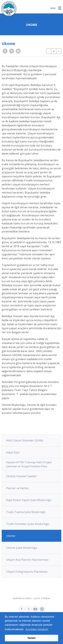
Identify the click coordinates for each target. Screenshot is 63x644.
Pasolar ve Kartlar (17, 488)
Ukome (11, 536)
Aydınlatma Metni (22, 598)
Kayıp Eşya (13, 452)
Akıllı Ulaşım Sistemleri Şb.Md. (25, 440)
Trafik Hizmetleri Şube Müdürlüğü (28, 524)
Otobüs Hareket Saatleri (22, 476)
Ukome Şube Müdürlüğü (22, 548)
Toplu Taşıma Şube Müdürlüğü (26, 512)
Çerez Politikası (42, 598)
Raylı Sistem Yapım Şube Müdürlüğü (29, 500)
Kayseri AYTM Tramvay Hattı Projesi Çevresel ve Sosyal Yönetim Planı (29, 464)
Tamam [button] (32, 638)
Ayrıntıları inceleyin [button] (37, 629)
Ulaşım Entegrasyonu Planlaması (27, 572)
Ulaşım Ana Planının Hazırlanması (27, 560)
